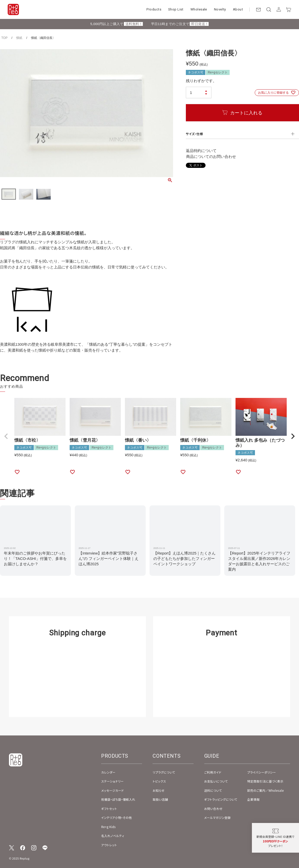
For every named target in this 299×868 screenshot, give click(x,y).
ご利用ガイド (213, 772)
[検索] (269, 9)
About (238, 9)
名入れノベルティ (113, 836)
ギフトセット (109, 809)
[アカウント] (279, 9)
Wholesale (199, 9)
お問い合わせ (213, 809)
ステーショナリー (112, 781)
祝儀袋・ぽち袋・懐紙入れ (118, 799)
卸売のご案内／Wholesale (266, 790)
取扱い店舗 (160, 799)
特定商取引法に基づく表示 (265, 781)
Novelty (220, 9)
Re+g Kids (108, 827)
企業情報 (254, 799)
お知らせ (158, 790)
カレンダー (108, 772)
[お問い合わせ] (259, 9)
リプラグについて (164, 772)
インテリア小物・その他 (116, 817)
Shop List (176, 9)
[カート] (289, 9)
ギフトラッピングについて (221, 799)
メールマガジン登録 (218, 817)
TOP (4, 38)
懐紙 (19, 38)
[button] (6, 436)
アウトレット (109, 845)
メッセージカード (113, 790)
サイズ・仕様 (194, 134)
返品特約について (201, 151)
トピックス (159, 781)
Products (154, 9)
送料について (213, 790)
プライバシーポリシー (262, 772)
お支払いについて (216, 781)
